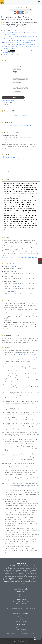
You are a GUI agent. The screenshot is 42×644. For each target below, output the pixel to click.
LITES (21, 607)
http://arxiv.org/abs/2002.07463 (28, 487)
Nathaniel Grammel (30, 22)
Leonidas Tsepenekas (9, 26)
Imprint (16, 642)
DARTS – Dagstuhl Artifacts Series (21, 601)
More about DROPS (21, 584)
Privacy (22, 642)
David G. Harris (6, 24)
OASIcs (21, 595)
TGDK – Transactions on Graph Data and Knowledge (21, 609)
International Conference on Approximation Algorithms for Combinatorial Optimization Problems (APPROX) (21, 46)
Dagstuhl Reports (21, 603)
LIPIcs (21, 593)
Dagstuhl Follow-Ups (21, 597)
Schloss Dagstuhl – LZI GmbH (21, 640)
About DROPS (34, 640)
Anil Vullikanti (22, 26)
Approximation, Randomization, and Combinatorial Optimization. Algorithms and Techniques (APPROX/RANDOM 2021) (20, 33)
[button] (26, 12)
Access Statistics (9, 157)
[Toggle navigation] (39, 2)
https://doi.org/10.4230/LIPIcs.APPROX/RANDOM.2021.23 (20, 258)
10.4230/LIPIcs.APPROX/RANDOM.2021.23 (20, 114)
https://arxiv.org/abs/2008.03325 (21, 126)
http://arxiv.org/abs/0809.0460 (29, 355)
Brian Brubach (17, 22)
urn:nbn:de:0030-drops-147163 (17, 116)
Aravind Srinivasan (19, 24)
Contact (27, 642)
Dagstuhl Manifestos (21, 605)
